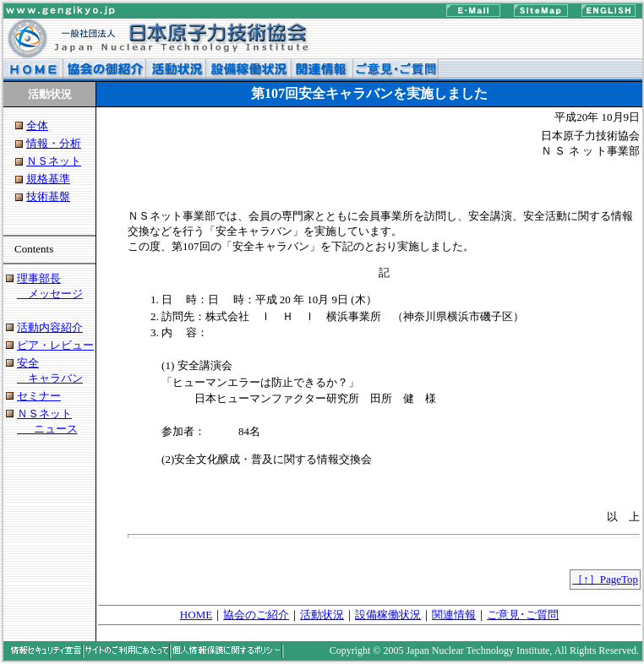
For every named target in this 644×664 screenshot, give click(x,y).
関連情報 (454, 615)
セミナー (39, 396)
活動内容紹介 (50, 327)
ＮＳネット (54, 161)
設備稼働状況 (388, 615)
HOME (196, 615)
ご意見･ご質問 (523, 615)
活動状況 (322, 615)
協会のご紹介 (256, 615)
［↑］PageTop (605, 579)
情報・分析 (54, 143)
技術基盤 (48, 196)
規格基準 (48, 179)
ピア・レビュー (55, 345)
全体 (37, 125)
